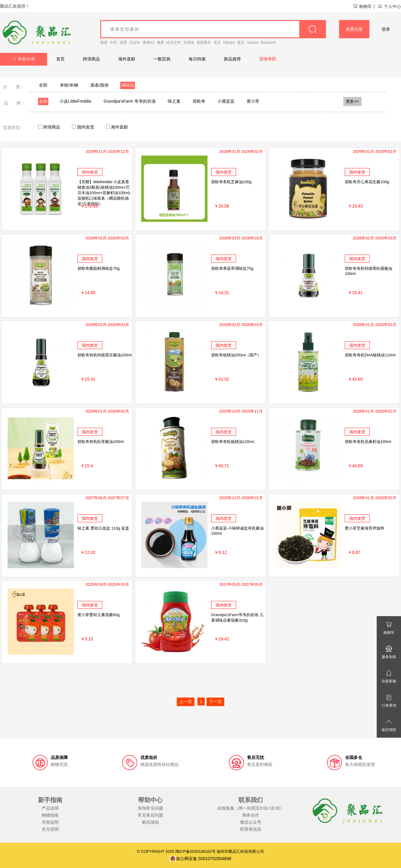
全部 (43, 85)
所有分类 (24, 59)
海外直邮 (127, 59)
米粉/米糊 (69, 85)
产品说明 (50, 808)
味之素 (174, 101)
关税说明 (50, 822)
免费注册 (354, 29)
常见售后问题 (150, 815)
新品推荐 (232, 59)
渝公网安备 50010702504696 (201, 859)
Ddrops (229, 43)
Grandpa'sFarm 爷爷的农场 (130, 101)
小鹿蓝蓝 (226, 101)
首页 (60, 59)
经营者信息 (251, 829)
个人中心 (389, 6)
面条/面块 (100, 85)
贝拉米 (135, 43)
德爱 (104, 43)
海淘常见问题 (150, 808)
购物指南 (50, 815)
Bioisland (268, 43)
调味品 (128, 85)
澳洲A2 (148, 43)
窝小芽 (253, 101)
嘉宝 (241, 43)
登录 (386, 29)
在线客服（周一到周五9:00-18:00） (251, 808)
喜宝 (217, 43)
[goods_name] (213, 29)
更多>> (352, 101)
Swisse (253, 43)
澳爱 (160, 43)
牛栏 (114, 43)
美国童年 (204, 43)
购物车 (362, 6)
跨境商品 (91, 59)
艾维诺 (189, 43)
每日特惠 (197, 59)
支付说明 (50, 829)
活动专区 (268, 59)
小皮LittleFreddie (75, 101)
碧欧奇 (199, 101)
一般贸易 (162, 59)
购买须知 (150, 822)
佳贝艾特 (173, 43)
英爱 (123, 43)
